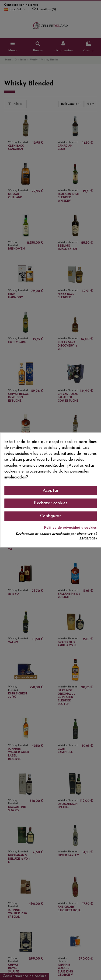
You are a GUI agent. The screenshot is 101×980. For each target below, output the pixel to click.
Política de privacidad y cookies (70, 528)
